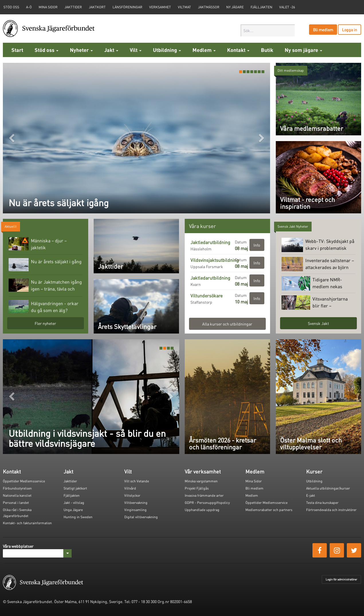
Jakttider (73, 7)
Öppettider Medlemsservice (24, 481)
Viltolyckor (132, 495)
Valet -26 (287, 7)
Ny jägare (235, 7)
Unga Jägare (73, 510)
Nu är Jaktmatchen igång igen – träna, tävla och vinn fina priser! (45, 286)
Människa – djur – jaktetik (38, 244)
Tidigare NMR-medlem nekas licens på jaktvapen (316, 283)
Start (17, 50)
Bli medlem (323, 30)
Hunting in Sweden (78, 517)
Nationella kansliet (17, 495)
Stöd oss (47, 50)
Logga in (350, 30)
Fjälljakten (261, 7)
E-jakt (311, 495)
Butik (267, 50)
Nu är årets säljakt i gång (45, 265)
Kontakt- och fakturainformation (27, 523)
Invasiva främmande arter (204, 495)
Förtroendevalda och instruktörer (331, 510)
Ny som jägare (303, 50)
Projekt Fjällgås (197, 488)
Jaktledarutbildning (210, 242)
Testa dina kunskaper (322, 503)
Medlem (204, 50)
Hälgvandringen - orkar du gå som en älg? (44, 307)
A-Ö (29, 7)
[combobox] (268, 30)
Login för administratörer (341, 579)
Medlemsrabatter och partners (269, 510)
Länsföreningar (127, 7)
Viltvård (130, 488)
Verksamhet (160, 7)
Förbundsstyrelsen (17, 488)
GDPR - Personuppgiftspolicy (207, 503)
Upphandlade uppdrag (202, 510)
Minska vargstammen (201, 481)
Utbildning (167, 50)
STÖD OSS (11, 7)
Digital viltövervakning (141, 517)
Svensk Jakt (318, 323)
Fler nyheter (45, 323)
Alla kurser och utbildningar (227, 324)
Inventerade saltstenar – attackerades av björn (318, 264)
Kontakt (238, 50)
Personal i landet (16, 503)
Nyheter (81, 50)
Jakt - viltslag (74, 503)
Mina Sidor (254, 481)
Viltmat (184, 7)
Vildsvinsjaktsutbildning (215, 260)
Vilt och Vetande (137, 481)
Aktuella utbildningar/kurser (328, 488)
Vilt (136, 50)
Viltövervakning (136, 503)
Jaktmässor (209, 7)
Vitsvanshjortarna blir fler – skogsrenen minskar (318, 303)
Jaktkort (97, 7)
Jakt (111, 50)
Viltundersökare (206, 296)
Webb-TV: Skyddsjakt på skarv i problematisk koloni (318, 245)
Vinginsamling (135, 510)
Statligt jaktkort (75, 488)
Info (257, 245)
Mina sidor (48, 7)
